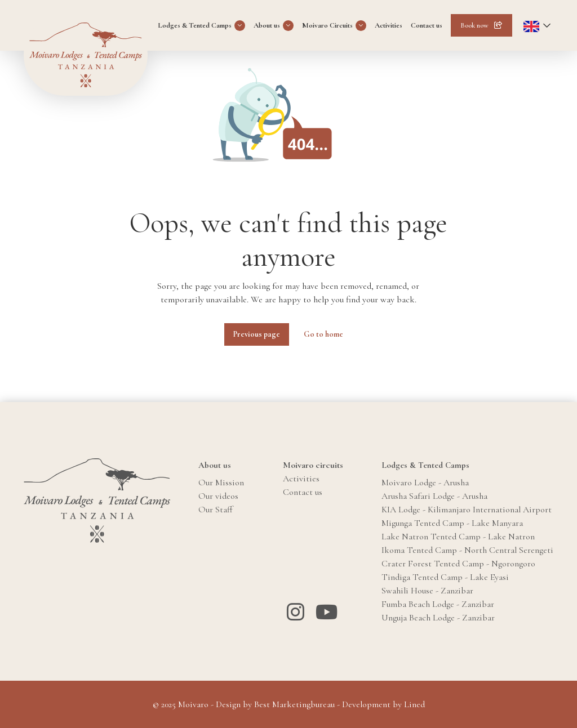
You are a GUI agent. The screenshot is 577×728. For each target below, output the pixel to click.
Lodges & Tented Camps (195, 25)
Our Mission (221, 483)
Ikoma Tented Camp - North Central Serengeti (467, 550)
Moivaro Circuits (327, 25)
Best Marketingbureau (294, 704)
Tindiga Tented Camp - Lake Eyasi (445, 577)
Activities (389, 25)
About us (267, 25)
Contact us (427, 25)
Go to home (323, 334)
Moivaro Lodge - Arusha (425, 483)
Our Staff (216, 510)
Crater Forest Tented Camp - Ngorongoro (458, 564)
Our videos (218, 496)
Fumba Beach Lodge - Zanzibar (438, 604)
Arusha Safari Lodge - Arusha (434, 496)
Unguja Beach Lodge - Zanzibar (438, 618)
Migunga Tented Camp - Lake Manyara (452, 523)
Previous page (257, 334)
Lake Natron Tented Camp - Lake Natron (458, 537)
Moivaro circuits (313, 465)
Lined (414, 704)
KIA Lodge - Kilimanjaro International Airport (467, 510)
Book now (474, 25)
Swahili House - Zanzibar (427, 591)
